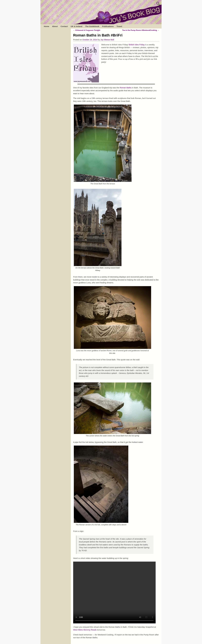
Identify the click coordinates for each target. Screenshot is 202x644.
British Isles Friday (137, 45)
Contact (64, 26)
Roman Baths (126, 88)
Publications (108, 26)
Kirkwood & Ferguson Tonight (87, 30)
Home (47, 26)
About (55, 26)
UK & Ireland (77, 26)
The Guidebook (92, 26)
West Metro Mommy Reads (85, 630)
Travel (119, 26)
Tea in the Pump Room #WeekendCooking (141, 30)
